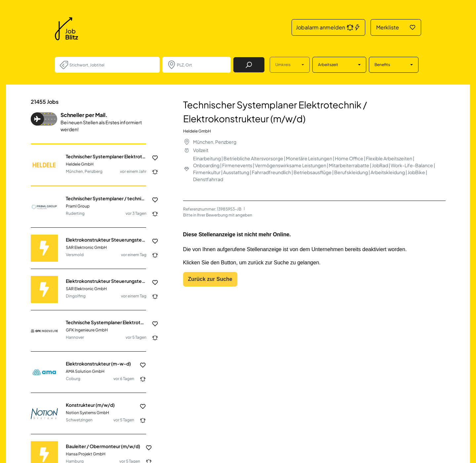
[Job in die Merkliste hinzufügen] (152, 158)
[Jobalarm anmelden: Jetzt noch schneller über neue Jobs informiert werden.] (152, 172)
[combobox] (112, 65)
